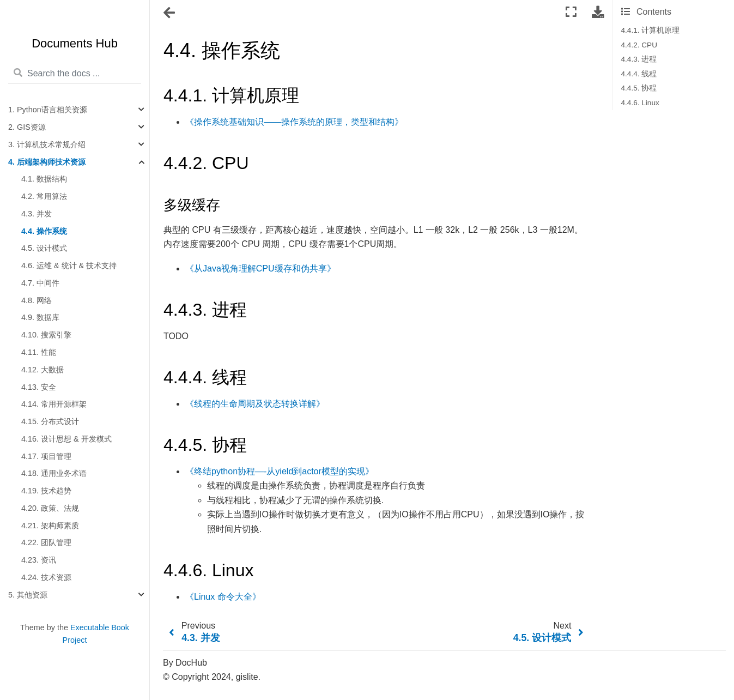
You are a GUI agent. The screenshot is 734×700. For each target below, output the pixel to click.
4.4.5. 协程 (639, 88)
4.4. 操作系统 (44, 231)
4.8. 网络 (37, 300)
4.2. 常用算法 (44, 196)
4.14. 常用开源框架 (54, 404)
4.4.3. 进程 (639, 59)
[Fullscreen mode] (571, 12)
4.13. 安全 (39, 387)
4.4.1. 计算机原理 (651, 30)
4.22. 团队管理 (46, 542)
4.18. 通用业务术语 (54, 473)
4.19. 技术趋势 (46, 491)
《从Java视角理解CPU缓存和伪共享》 (260, 268)
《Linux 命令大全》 (223, 597)
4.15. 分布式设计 (50, 421)
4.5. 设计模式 (44, 248)
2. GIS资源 (27, 127)
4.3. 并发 (37, 214)
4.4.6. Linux (640, 103)
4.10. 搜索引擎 (46, 335)
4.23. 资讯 (39, 560)
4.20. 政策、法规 (50, 508)
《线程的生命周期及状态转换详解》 (255, 404)
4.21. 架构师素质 (50, 526)
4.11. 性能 (39, 352)
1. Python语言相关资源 (48, 110)
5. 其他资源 (28, 595)
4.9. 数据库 (40, 317)
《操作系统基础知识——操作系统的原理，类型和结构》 (294, 122)
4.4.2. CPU (639, 45)
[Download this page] (598, 12)
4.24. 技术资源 (46, 577)
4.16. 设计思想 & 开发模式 (66, 439)
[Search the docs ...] (75, 74)
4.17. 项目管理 (46, 456)
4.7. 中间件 (40, 283)
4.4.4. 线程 (639, 74)
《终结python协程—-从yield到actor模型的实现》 (280, 471)
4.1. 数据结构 (44, 179)
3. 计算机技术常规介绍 (47, 144)
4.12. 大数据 (43, 370)
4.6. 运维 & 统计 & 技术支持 (69, 265)
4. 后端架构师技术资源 (47, 162)
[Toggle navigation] (170, 13)
